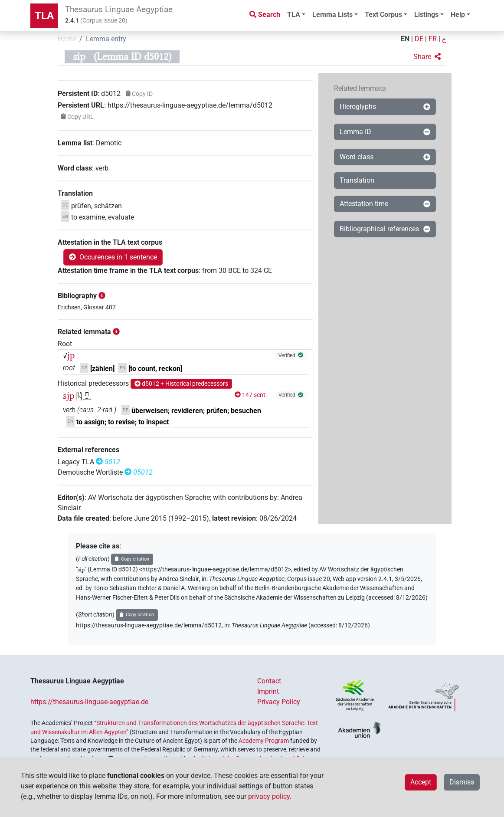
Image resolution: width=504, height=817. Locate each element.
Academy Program (264, 741)
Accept (421, 782)
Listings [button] (426, 15)
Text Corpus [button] (383, 15)
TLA (44, 16)
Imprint (268, 691)
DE (419, 39)
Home (67, 39)
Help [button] (458, 15)
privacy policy (269, 796)
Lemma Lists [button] (332, 15)
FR (433, 39)
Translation (357, 180)
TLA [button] (294, 15)
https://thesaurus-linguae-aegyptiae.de (89, 702)
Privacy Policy (279, 702)
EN (405, 39)
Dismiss (462, 782)
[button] (427, 57)
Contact (269, 681)
